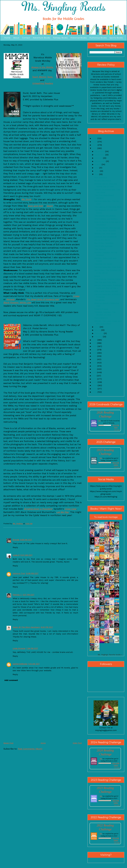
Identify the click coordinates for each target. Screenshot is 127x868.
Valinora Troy (19, 573)
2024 (95, 145)
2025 (95, 142)
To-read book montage (106, 517)
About (16, 38)
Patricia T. (17, 595)
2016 (95, 359)
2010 (95, 379)
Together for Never (103, 264)
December (100, 151)
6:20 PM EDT (47, 627)
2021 (95, 343)
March (98, 330)
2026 (95, 138)
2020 (95, 346)
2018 (95, 353)
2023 (95, 148)
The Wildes (99, 300)
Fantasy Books (60, 38)
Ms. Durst (27, 199)
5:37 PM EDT (29, 595)
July (97, 168)
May (97, 174)
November (100, 155)
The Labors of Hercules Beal (108, 207)
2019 (95, 350)
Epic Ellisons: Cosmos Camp (108, 279)
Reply (15, 547)
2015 (95, 363)
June (97, 171)
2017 (95, 356)
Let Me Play (63, 512)
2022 (95, 340)
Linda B (16, 555)
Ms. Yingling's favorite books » (110, 655)
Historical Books (79, 38)
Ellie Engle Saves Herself (106, 291)
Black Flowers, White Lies (17, 303)
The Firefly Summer (104, 246)
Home (7, 38)
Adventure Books (42, 38)
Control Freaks (101, 309)
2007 (95, 389)
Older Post (77, 743)
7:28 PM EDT (32, 648)
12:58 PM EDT (32, 573)
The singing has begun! (105, 216)
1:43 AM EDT (34, 664)
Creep (76, 296)
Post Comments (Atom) (30, 749)
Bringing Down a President (38, 509)
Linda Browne (19, 648)
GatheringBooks (20, 664)
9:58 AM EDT (26, 540)
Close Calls (71, 509)
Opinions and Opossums (105, 237)
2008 (95, 385)
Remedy (11, 299)
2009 (95, 382)
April (97, 327)
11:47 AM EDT (26, 555)
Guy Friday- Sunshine (104, 243)
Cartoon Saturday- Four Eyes (108, 267)
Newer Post (8, 743)
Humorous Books (98, 38)
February (99, 333)
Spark (50, 206)
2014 (95, 366)
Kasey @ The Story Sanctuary (26, 627)
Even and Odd (35, 206)
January (99, 337)
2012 (95, 372)
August (98, 164)
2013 (95, 369)
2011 (95, 376)
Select (97, 276)
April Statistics (101, 318)
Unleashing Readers (43, 83)
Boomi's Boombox (103, 181)
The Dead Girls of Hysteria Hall (43, 299)
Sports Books (116, 38)
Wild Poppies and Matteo (106, 219)
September (100, 161)
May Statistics (101, 177)
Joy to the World (102, 240)
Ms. (100, 421)
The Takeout (100, 249)
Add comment (11, 680)
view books (117, 430)
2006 (95, 392)
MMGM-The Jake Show (105, 233)
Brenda (16, 540)
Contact (26, 38)
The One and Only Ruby (105, 282)
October (99, 158)
